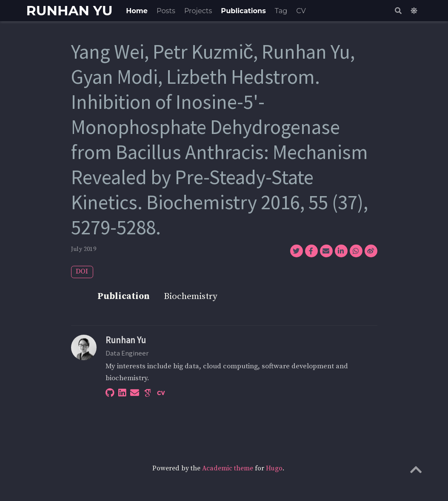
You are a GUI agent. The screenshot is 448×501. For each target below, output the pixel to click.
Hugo (274, 468)
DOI (82, 272)
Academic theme (228, 468)
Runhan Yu (126, 340)
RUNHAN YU (70, 11)
